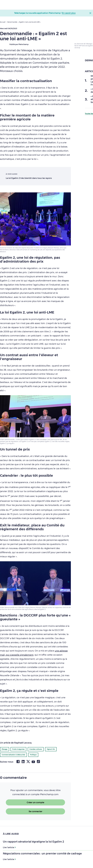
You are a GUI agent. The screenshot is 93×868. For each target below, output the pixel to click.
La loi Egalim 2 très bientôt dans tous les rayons (29, 178)
